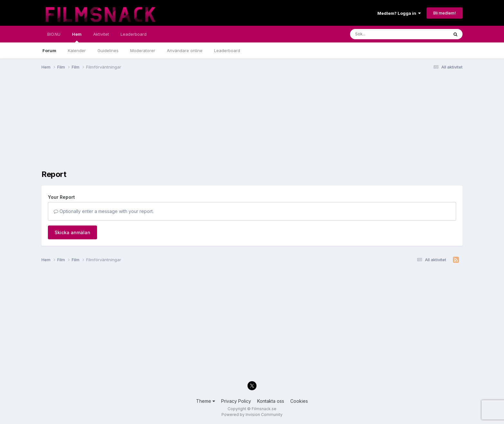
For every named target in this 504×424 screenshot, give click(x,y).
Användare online (185, 51)
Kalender (77, 51)
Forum (49, 51)
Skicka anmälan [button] (72, 232)
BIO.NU (54, 34)
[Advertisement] (158, 125)
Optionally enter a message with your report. (104, 211)
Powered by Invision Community (252, 415)
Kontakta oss (271, 401)
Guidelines (108, 51)
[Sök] (386, 34)
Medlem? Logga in (399, 13)
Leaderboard (227, 51)
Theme (206, 401)
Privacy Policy (236, 401)
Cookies (299, 401)
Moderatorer (143, 51)
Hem (77, 37)
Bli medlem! (445, 13)
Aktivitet (101, 34)
